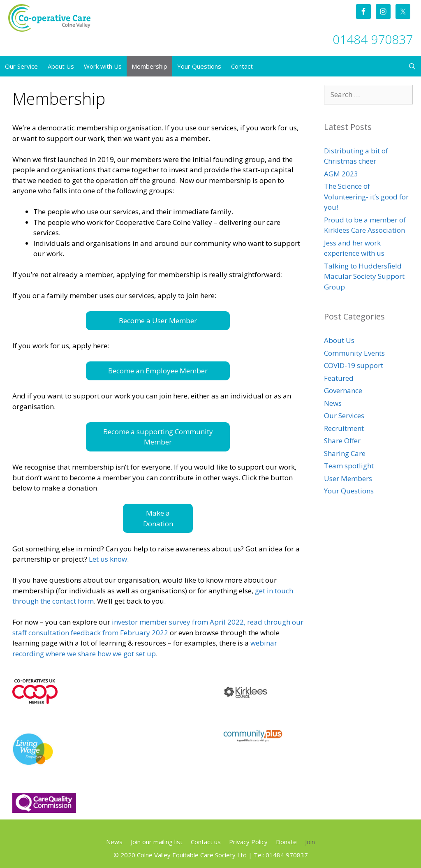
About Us (61, 66)
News (333, 403)
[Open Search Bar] (412, 66)
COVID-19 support (354, 365)
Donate (286, 842)
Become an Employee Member (158, 371)
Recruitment (344, 428)
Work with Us (103, 66)
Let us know (108, 559)
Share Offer (342, 441)
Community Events (354, 353)
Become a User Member (158, 321)
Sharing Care (345, 453)
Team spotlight (349, 466)
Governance (343, 390)
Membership (149, 66)
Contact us (206, 842)
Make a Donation (158, 518)
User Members (348, 478)
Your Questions (199, 66)
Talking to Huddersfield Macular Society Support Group (364, 276)
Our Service (21, 66)
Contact (242, 66)
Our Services (344, 415)
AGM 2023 (341, 174)
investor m (129, 622)
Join (310, 842)
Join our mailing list (157, 842)
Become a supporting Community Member (158, 437)
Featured (339, 378)
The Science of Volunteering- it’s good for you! (366, 197)
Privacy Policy (248, 842)
